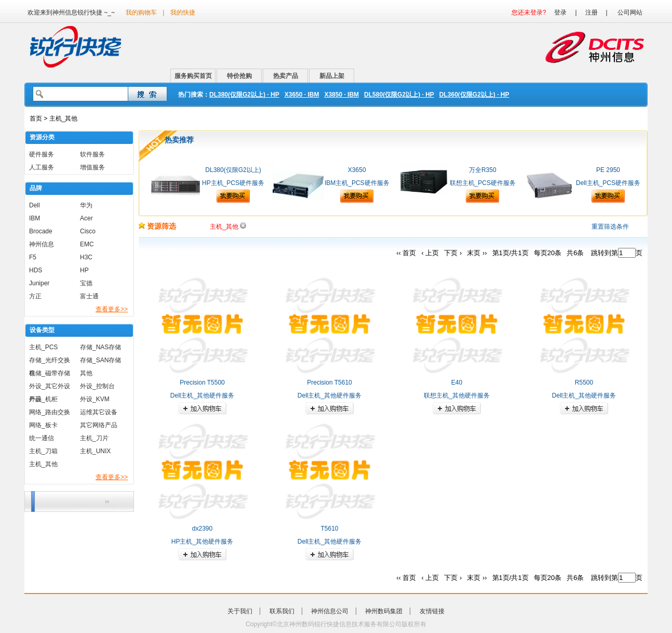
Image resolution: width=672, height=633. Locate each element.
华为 (86, 205)
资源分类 (42, 137)
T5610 (329, 529)
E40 (457, 383)
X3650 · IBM (302, 95)
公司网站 (630, 12)
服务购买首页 (193, 76)
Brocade (41, 231)
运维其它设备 (99, 412)
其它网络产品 (99, 425)
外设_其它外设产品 (50, 388)
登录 (560, 12)
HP (84, 270)
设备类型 (42, 330)
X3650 (357, 170)
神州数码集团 (384, 611)
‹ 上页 (430, 253)
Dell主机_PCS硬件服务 (608, 183)
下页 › (453, 253)
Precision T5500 (202, 383)
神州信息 (42, 244)
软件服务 (92, 154)
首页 (36, 118)
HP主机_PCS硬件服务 (233, 183)
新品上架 (332, 76)
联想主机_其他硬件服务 (457, 395)
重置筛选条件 (610, 227)
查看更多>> (112, 309)
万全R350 (483, 170)
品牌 (36, 188)
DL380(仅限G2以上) (233, 170)
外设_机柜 (43, 399)
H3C (86, 257)
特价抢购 (239, 76)
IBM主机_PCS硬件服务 (357, 183)
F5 (33, 257)
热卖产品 (286, 76)
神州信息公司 (330, 611)
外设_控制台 (97, 386)
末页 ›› (477, 253)
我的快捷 (183, 12)
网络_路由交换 (50, 412)
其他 (86, 373)
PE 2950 (608, 170)
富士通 (89, 296)
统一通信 (42, 438)
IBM (35, 218)
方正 (35, 296)
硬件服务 (42, 154)
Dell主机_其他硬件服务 (202, 395)
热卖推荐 (179, 140)
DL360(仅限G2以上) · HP (474, 95)
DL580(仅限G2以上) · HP (399, 95)
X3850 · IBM (341, 95)
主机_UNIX (95, 451)
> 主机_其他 (60, 118)
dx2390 (202, 529)
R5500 (584, 383)
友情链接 (432, 611)
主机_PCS (43, 347)
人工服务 (42, 167)
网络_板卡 (43, 425)
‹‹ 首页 (406, 253)
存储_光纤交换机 (50, 362)
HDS (36, 270)
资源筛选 (157, 226)
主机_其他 (43, 464)
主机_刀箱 (43, 451)
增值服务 (92, 167)
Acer (86, 218)
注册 (592, 12)
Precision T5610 (330, 383)
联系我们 (282, 611)
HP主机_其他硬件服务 (202, 542)
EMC (87, 244)
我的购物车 (141, 12)
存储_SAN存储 (100, 360)
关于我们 (240, 611)
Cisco (88, 231)
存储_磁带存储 (50, 373)
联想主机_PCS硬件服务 (483, 183)
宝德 (86, 283)
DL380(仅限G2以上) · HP (244, 95)
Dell (35, 205)
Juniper (39, 283)
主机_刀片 (94, 438)
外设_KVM (95, 399)
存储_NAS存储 (100, 347)
